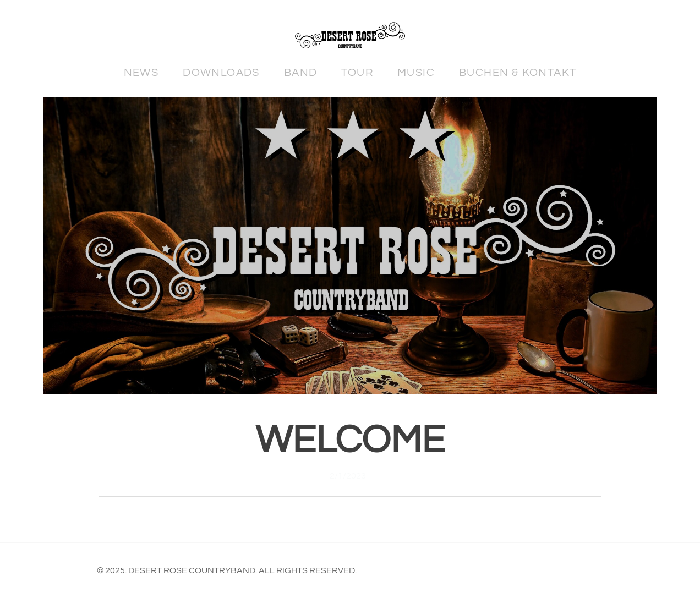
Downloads (221, 73)
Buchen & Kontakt (518, 73)
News (141, 73)
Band (301, 73)
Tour (357, 73)
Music (416, 73)
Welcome (350, 441)
